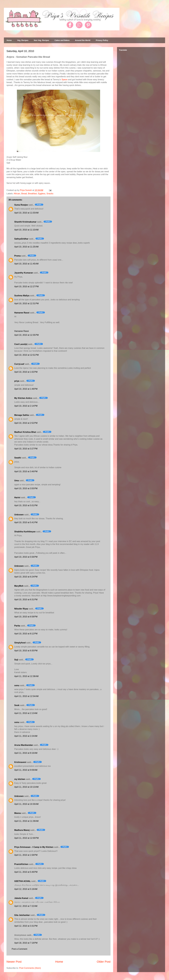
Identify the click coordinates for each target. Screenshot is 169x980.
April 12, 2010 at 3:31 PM (26, 926)
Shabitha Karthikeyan (25, 532)
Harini (17, 498)
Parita (17, 626)
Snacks (50, 194)
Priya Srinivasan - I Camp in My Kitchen (34, 847)
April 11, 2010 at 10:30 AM (26, 804)
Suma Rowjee (21, 205)
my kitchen (20, 779)
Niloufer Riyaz (21, 609)
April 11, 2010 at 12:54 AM (26, 696)
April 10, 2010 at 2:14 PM (26, 406)
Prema (17, 256)
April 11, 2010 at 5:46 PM (26, 872)
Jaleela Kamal (21, 898)
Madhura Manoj (22, 830)
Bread (24, 194)
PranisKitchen (21, 864)
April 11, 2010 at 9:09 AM (26, 770)
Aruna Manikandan (24, 745)
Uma (17, 481)
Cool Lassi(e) (21, 344)
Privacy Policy (102, 40)
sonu (17, 685)
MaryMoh (19, 586)
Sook (17, 705)
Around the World (83, 40)
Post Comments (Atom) (30, 968)
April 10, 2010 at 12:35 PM (26, 335)
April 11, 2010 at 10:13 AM (26, 787)
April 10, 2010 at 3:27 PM (26, 449)
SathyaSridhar (21, 239)
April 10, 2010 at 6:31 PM (26, 600)
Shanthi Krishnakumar (25, 222)
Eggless (42, 194)
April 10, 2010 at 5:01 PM (26, 505)
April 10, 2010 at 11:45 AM (26, 264)
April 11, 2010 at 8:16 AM (26, 753)
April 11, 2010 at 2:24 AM (26, 736)
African (17, 194)
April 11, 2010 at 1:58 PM (26, 855)
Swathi (18, 458)
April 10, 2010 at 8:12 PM (26, 634)
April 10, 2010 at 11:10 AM (26, 230)
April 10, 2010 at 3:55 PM (26, 488)
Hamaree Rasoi (22, 313)
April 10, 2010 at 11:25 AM (26, 247)
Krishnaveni (20, 762)
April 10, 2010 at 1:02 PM (26, 372)
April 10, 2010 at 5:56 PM (26, 557)
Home (9, 40)
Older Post (104, 962)
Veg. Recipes (23, 40)
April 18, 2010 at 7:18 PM (26, 943)
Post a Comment (19, 949)
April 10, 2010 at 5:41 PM (26, 522)
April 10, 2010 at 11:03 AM (26, 213)
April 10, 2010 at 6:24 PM (26, 577)
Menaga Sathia (22, 415)
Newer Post (14, 962)
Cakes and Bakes (62, 40)
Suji (16, 660)
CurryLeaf (19, 364)
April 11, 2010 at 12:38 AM (26, 676)
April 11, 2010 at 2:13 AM (26, 713)
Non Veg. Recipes (41, 40)
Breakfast (32, 194)
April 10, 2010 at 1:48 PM (26, 389)
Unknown (19, 515)
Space (64, 80)
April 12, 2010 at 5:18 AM (26, 889)
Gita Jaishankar (22, 915)
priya (17, 381)
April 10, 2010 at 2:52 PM (26, 423)
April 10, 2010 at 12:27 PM (26, 287)
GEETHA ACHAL (22, 881)
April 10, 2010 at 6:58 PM (26, 617)
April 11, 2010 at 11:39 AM (26, 821)
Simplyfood (20, 643)
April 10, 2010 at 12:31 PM (26, 303)
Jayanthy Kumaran (24, 273)
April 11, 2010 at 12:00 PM (26, 838)
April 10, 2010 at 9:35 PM (26, 651)
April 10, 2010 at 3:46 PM (26, 471)
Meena (18, 813)
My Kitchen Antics (23, 398)
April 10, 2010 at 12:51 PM (26, 355)
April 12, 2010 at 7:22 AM (26, 906)
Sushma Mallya (22, 296)
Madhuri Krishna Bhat (25, 432)
